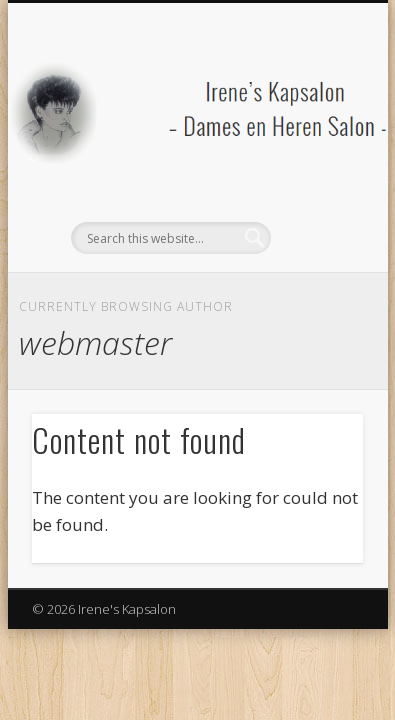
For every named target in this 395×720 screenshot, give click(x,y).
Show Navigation (314, 179)
